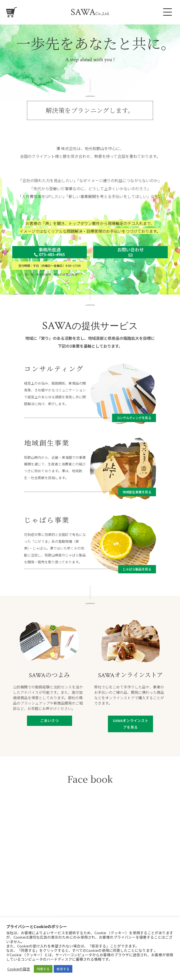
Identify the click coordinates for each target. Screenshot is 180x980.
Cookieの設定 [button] (19, 969)
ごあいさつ (49, 720)
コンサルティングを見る (134, 418)
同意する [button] (43, 969)
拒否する (63, 969)
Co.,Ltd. (90, 14)
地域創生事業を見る (137, 492)
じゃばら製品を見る (137, 569)
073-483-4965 (49, 255)
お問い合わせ (130, 252)
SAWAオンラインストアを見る (131, 724)
